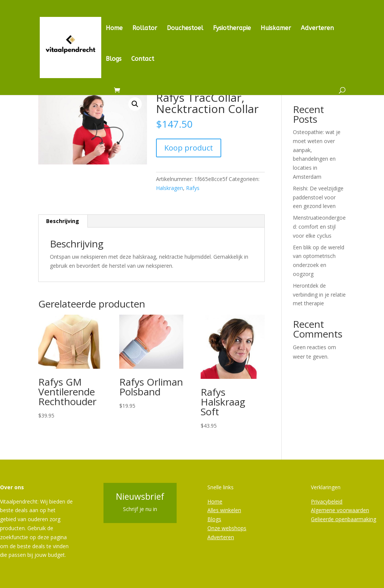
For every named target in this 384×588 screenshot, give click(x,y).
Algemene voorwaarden (340, 510)
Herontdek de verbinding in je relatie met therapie (319, 295)
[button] (135, 104)
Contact (143, 59)
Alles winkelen (224, 510)
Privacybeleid (327, 501)
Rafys (193, 188)
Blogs (114, 59)
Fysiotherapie (232, 29)
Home (114, 29)
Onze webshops (227, 528)
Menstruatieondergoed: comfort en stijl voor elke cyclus (319, 227)
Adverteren (317, 29)
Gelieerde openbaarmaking (343, 519)
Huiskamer (276, 29)
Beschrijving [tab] (63, 221)
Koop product (189, 148)
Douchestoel (185, 29)
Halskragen (169, 188)
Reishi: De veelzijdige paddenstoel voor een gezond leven (318, 197)
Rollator (145, 29)
